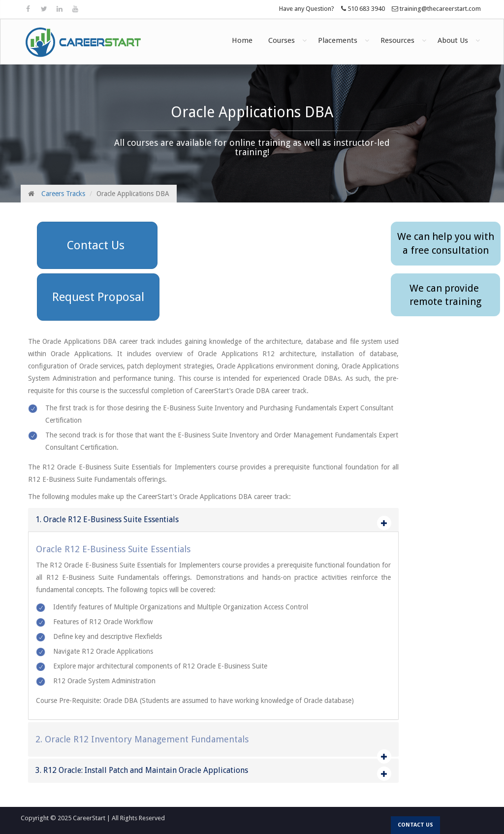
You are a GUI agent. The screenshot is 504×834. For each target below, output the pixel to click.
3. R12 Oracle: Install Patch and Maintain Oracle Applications (142, 770)
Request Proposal (98, 297)
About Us (453, 40)
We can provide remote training (445, 295)
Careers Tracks (63, 194)
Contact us (415, 825)
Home (242, 40)
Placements (338, 40)
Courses (282, 40)
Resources (397, 40)
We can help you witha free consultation (446, 244)
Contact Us (97, 245)
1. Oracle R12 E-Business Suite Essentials (107, 519)
